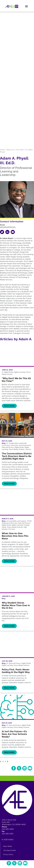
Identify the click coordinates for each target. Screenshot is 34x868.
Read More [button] (9, 406)
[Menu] (27, 6)
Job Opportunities (10, 850)
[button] (14, 768)
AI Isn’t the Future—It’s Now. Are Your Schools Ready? (14, 734)
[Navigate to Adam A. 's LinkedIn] (7, 232)
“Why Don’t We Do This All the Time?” (16, 380)
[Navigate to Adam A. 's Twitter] (2, 232)
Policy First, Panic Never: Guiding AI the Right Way (16, 671)
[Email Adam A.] (13, 232)
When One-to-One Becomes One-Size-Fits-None (15, 536)
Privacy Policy (8, 854)
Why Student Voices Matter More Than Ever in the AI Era (16, 605)
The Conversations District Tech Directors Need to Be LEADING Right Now (17, 456)
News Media (8, 846)
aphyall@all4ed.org (8, 227)
